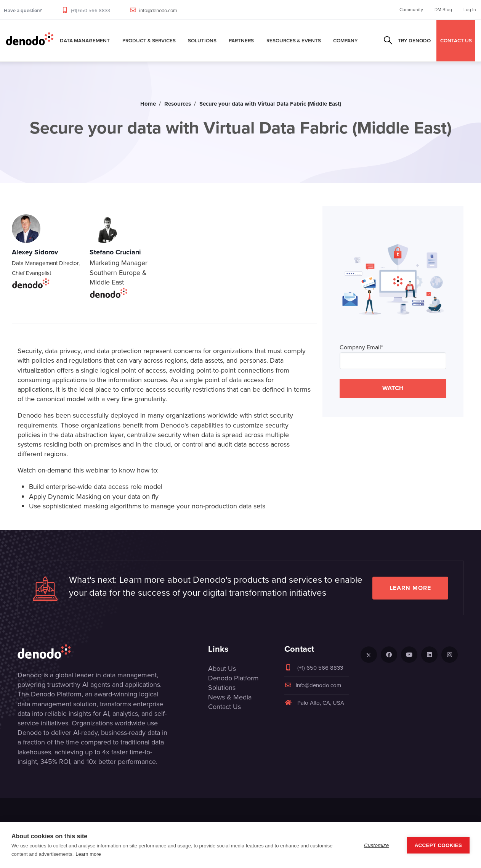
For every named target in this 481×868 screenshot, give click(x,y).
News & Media (230, 697)
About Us (222, 669)
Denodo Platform (233, 678)
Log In (470, 10)
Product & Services (149, 40)
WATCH (393, 388)
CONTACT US (456, 40)
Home (148, 104)
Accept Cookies (438, 845)
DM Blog (443, 10)
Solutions (202, 40)
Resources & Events (294, 40)
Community (411, 10)
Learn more (410, 588)
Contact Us (224, 707)
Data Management (85, 40)
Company (346, 40)
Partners (241, 40)
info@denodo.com (158, 10)
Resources (178, 104)
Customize (377, 845)
